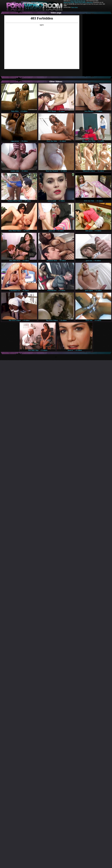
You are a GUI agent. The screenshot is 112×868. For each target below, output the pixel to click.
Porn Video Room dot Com (78, 1)
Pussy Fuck (74, 7)
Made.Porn (90, 2)
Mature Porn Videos (80, 2)
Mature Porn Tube (69, 2)
